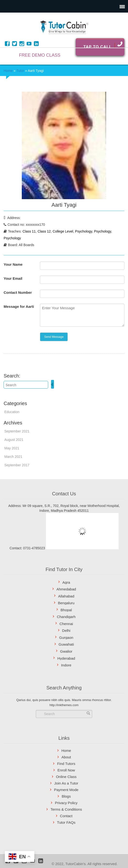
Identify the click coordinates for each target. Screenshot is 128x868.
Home (8, 71)
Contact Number (18, 292)
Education (12, 412)
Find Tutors (66, 764)
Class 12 (44, 231)
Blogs (66, 796)
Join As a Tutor (66, 783)
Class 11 (29, 231)
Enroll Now (66, 770)
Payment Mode (66, 790)
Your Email (13, 278)
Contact (66, 816)
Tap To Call (103, 45)
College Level (63, 231)
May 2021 (12, 448)
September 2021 (17, 431)
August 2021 (14, 440)
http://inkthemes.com (64, 705)
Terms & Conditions (66, 809)
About (66, 757)
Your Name (13, 264)
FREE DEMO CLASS (40, 55)
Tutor (20, 71)
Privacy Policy (66, 803)
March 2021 (13, 457)
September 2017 (17, 465)
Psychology (84, 231)
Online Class (66, 777)
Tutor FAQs (66, 822)
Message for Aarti (19, 306)
